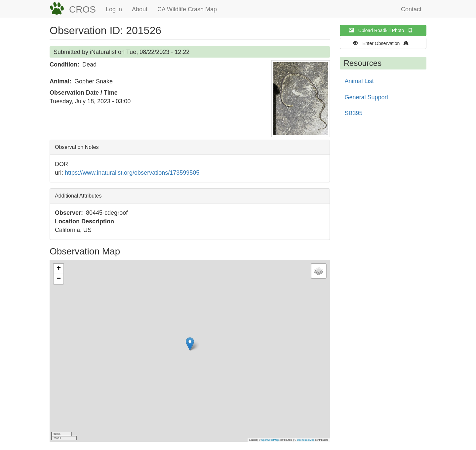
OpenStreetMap (270, 440)
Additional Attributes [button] (78, 196)
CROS (82, 9)
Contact (411, 9)
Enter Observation (383, 43)
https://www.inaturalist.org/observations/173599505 (132, 173)
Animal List (359, 81)
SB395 (354, 113)
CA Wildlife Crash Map (187, 9)
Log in (114, 9)
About (140, 9)
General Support (367, 97)
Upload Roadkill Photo (383, 30)
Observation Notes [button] (77, 147)
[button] (301, 99)
